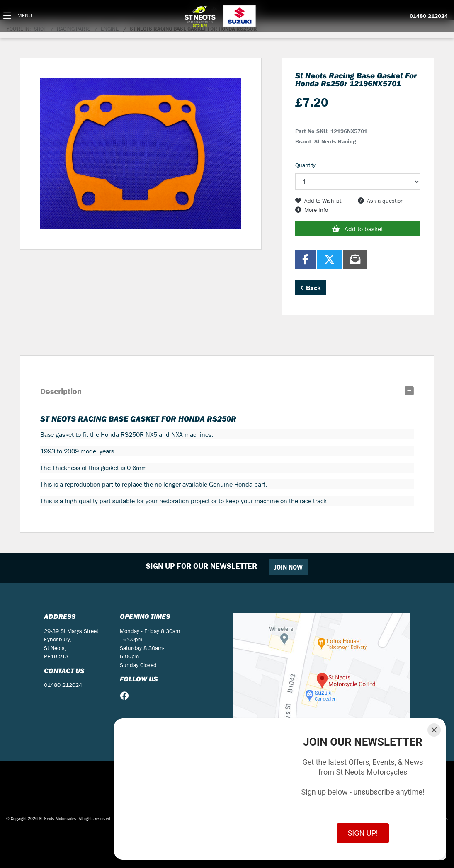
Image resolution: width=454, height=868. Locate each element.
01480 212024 (429, 16)
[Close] (434, 730)
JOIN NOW (288, 567)
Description (61, 391)
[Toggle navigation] (18, 16)
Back (311, 288)
